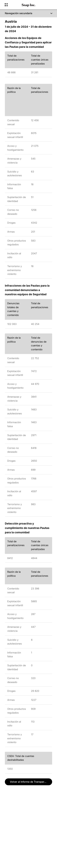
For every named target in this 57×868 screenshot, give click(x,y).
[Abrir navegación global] (11, 5)
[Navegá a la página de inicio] (28, 5)
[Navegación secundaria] (28, 13)
